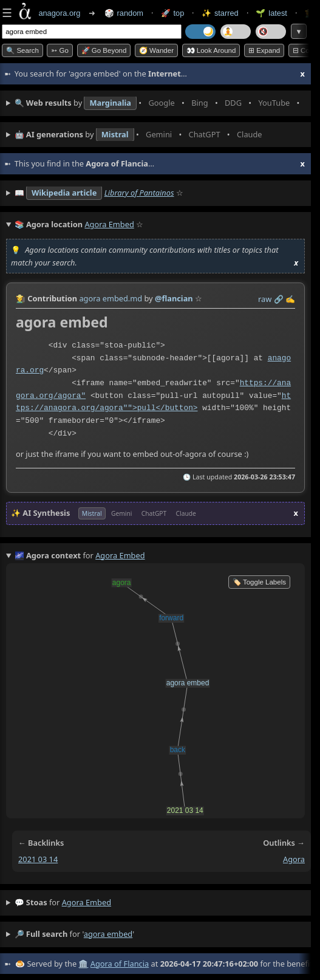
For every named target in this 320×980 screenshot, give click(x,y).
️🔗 (279, 299)
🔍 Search (22, 50)
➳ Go (60, 50)
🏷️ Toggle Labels (259, 582)
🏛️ (83, 964)
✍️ (290, 299)
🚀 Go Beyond (104, 50)
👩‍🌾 (21, 298)
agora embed (87, 902)
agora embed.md (111, 298)
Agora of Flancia (120, 964)
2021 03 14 (38, 859)
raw (265, 299)
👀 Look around (211, 50)
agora (294, 859)
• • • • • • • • (160, 103)
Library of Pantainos (139, 193)
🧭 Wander (156, 50)
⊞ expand (264, 50)
